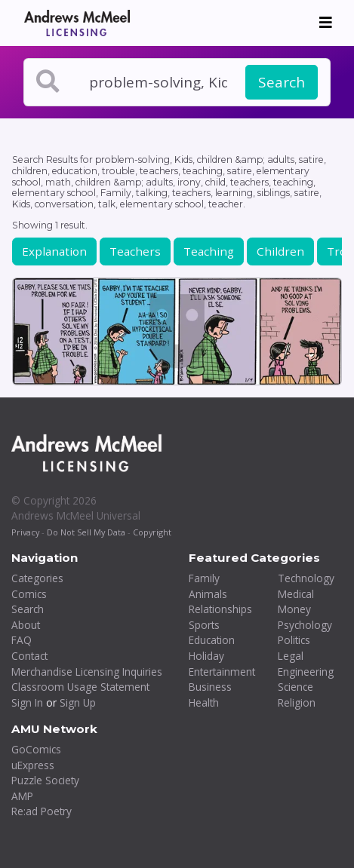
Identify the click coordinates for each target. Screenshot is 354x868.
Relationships (220, 609)
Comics (29, 594)
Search (282, 82)
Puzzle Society (45, 780)
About (26, 625)
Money (294, 609)
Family (204, 578)
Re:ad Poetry (42, 811)
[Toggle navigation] (326, 23)
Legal (291, 656)
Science (296, 687)
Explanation (54, 251)
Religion (297, 702)
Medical (296, 594)
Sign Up (78, 702)
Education (212, 640)
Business (210, 687)
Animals (208, 594)
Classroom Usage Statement (80, 687)
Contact (29, 656)
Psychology (305, 625)
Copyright (152, 532)
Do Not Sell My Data (86, 532)
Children (280, 251)
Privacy (25, 532)
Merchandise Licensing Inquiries (87, 672)
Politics (294, 640)
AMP (22, 796)
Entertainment (222, 672)
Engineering (306, 672)
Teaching (209, 251)
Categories (37, 578)
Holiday (206, 656)
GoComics (36, 749)
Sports (204, 625)
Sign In (27, 702)
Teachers (135, 251)
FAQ (22, 640)
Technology (306, 578)
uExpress (33, 765)
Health (204, 702)
